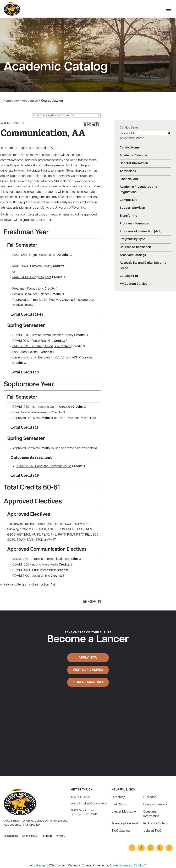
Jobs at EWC (152, 831)
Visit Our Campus (88, 670)
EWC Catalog (121, 831)
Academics (30, 101)
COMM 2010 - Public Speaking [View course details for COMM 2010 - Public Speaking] (33, 341)
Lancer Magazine (124, 812)
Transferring (128, 216)
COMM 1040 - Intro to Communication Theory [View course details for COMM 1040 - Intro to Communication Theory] (43, 335)
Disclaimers (11, 836)
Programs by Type (133, 239)
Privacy (61, 836)
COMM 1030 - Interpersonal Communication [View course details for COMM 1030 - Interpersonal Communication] (42, 407)
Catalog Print (129, 276)
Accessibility (30, 836)
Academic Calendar (134, 156)
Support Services (132, 208)
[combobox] (66, 115)
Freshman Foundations (28, 289)
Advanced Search (132, 138)
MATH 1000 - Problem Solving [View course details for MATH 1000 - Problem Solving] (32, 266)
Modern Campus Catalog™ (128, 866)
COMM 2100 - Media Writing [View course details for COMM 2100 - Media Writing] (31, 576)
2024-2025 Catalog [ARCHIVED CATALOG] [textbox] (54, 115)
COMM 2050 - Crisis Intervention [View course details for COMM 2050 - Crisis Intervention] (34, 570)
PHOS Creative (31, 825)
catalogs (40, 866)
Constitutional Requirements (32, 413)
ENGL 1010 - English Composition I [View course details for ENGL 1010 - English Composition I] (35, 255)
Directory (118, 797)
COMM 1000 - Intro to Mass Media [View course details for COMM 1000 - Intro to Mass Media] (35, 565)
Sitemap (47, 836)
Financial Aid (129, 179)
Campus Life (128, 200)
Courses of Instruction (135, 247)
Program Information (134, 224)
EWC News (119, 805)
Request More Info (88, 682)
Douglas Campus (155, 805)
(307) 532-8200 (81, 797)
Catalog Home (130, 148)
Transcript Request (125, 824)
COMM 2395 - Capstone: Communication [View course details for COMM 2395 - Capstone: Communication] (44, 466)
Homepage (11, 101)
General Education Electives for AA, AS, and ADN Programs (52, 358)
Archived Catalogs (133, 255)
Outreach (150, 797)
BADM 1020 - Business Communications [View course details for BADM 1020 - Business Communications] (40, 559)
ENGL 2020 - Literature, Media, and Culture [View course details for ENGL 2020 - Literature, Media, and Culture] (42, 346)
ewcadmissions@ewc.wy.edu (89, 804)
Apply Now (88, 658)
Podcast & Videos (156, 824)
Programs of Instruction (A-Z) (37, 148)
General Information (134, 163)
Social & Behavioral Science (31, 294)
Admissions (128, 171)
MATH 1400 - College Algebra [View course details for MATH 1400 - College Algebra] (32, 277)
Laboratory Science (26, 352)
